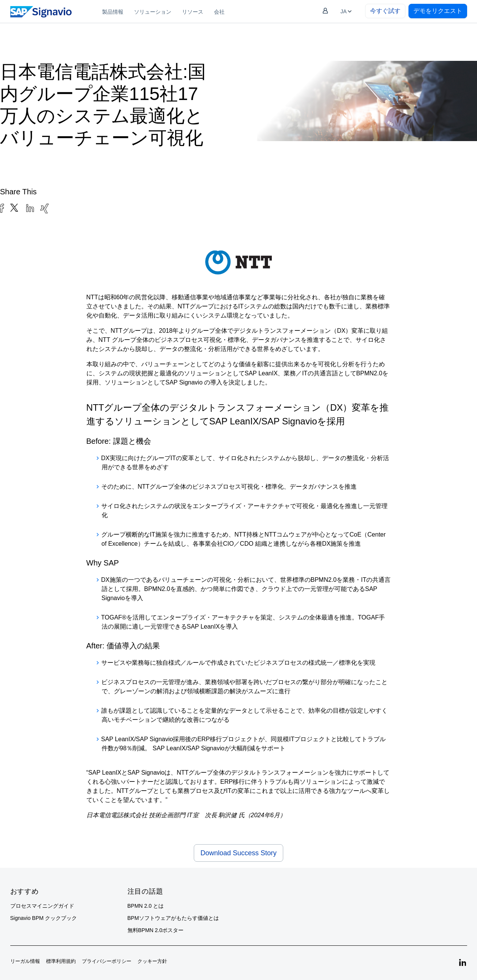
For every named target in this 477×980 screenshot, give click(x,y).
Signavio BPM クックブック (44, 918)
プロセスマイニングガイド (42, 906)
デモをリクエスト (438, 11)
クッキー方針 (152, 961)
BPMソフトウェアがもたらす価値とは (173, 918)
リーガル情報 (25, 961)
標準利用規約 (61, 961)
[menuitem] (113, 11)
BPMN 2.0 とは (146, 906)
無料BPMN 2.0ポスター (156, 930)
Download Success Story (238, 853)
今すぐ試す (385, 11)
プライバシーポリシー (107, 961)
